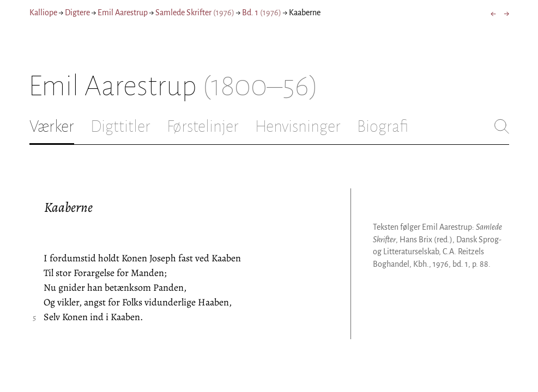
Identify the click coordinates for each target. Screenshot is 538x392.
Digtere (77, 13)
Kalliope (43, 13)
